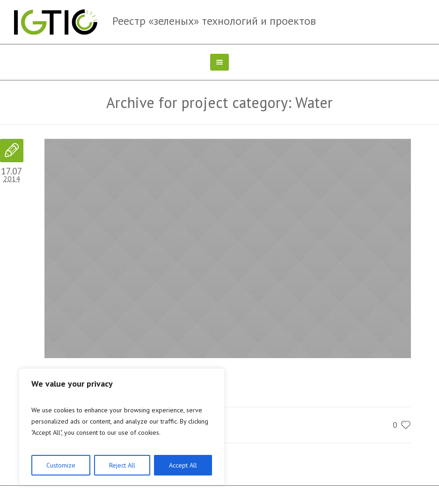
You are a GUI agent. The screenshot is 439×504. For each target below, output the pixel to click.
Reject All (122, 465)
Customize (61, 465)
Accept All (183, 465)
